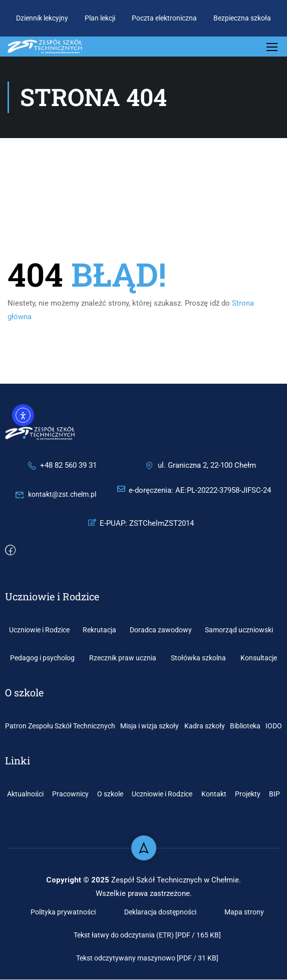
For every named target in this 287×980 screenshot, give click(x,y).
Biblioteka (245, 726)
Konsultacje (259, 658)
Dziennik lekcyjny (42, 18)
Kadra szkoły (205, 726)
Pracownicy (70, 794)
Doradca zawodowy (161, 630)
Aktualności (25, 794)
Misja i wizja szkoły (150, 726)
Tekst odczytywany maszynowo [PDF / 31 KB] (147, 958)
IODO (274, 726)
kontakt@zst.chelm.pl (56, 495)
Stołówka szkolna (198, 658)
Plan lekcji (100, 18)
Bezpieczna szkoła (242, 18)
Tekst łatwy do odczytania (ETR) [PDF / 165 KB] (147, 935)
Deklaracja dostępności (160, 912)
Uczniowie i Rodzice (39, 630)
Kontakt (214, 794)
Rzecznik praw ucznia (123, 658)
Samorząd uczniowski (239, 630)
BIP (274, 794)
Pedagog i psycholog (42, 658)
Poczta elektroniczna (164, 18)
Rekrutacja (99, 630)
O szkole (110, 794)
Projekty (248, 794)
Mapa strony (244, 912)
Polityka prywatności (63, 912)
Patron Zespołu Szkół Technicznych (60, 726)
